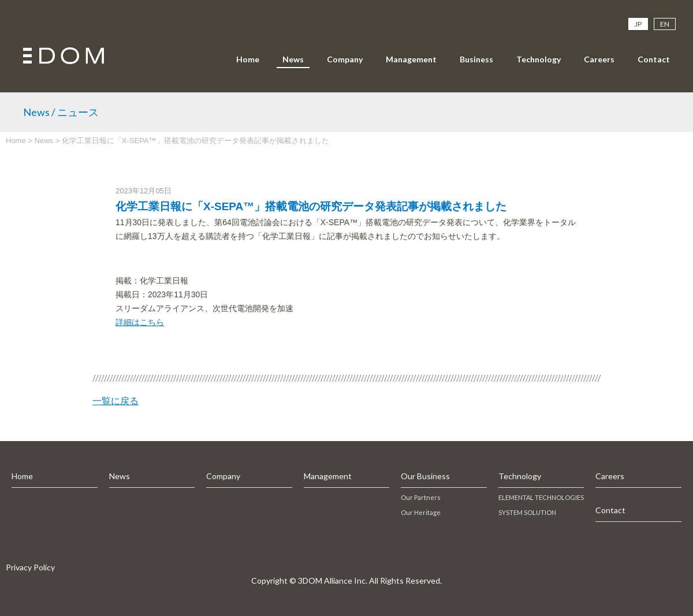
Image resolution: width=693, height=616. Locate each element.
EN (665, 24)
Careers (599, 59)
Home (248, 59)
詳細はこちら (140, 322)
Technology (539, 59)
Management (411, 59)
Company (345, 59)
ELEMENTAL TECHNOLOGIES (541, 497)
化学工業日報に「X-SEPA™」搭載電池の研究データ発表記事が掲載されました (311, 206)
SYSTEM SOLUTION (527, 512)
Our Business (425, 476)
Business (476, 59)
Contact (654, 59)
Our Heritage (421, 512)
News (293, 59)
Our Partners (421, 497)
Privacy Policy (30, 567)
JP (638, 24)
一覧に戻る (115, 401)
